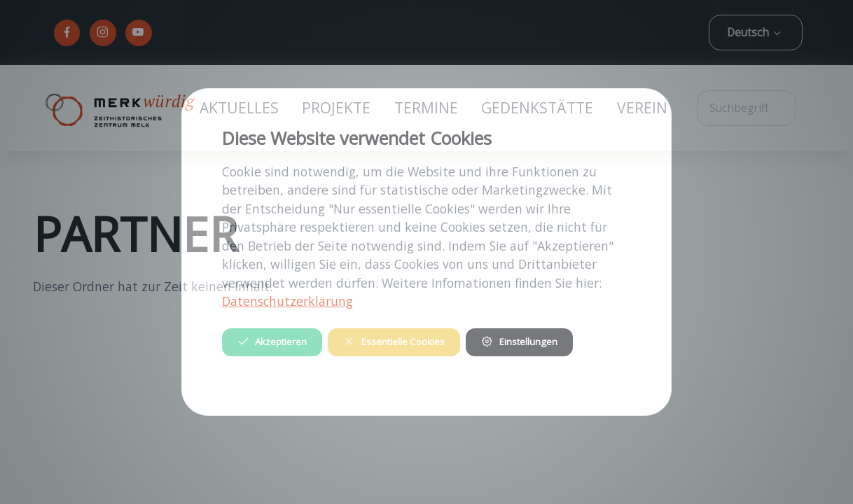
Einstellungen (519, 342)
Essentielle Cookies (394, 342)
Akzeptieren (272, 342)
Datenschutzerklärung (287, 301)
